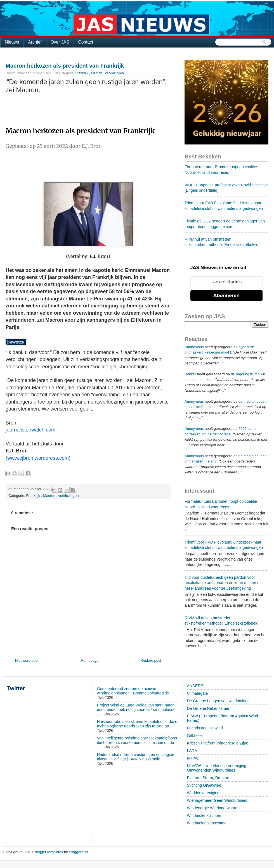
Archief (35, 42)
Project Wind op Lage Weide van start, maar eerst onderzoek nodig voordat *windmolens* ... (136, 710)
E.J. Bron (92, 146)
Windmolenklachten (204, 815)
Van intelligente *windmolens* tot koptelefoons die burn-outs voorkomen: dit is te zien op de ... (137, 743)
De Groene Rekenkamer (208, 708)
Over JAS (60, 42)
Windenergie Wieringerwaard (212, 808)
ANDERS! (196, 686)
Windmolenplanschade (207, 823)
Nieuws (12, 42)
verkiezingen (114, 73)
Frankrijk (82, 73)
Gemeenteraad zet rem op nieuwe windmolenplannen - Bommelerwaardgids (133, 691)
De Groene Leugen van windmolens (218, 701)
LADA (192, 751)
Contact (86, 42)
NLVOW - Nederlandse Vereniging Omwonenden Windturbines (217, 768)
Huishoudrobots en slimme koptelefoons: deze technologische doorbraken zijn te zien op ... (137, 724)
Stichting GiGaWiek (204, 785)
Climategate (198, 693)
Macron (97, 73)
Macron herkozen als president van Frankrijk (65, 66)
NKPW (193, 758)
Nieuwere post (27, 661)
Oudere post (151, 661)
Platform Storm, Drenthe (208, 778)
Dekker (190, 374)
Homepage (90, 661)
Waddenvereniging (203, 793)
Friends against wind (205, 728)
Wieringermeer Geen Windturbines (217, 800)
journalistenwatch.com (30, 430)
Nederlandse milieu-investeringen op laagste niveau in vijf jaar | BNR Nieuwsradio (136, 757)
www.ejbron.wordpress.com (38, 458)
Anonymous (194, 347)
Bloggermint (78, 852)
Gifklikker (195, 736)
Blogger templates (49, 852)
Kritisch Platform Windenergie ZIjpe (218, 743)
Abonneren (226, 296)
